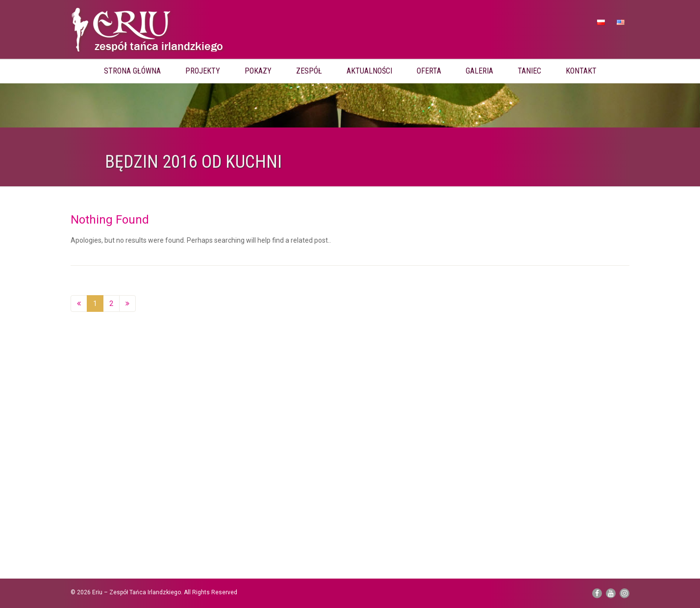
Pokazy (258, 71)
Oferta (429, 71)
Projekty (203, 71)
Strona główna (132, 71)
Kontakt (581, 71)
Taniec (529, 71)
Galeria (479, 71)
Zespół (309, 71)
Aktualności (369, 71)
